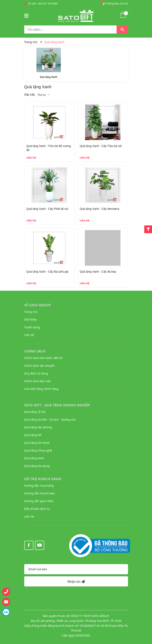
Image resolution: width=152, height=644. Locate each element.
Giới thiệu (31, 319)
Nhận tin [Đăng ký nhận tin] (76, 582)
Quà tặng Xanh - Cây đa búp (98, 272)
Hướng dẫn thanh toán (40, 493)
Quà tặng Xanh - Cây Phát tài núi (47, 209)
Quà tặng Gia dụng (37, 466)
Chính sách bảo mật (37, 381)
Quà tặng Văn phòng (38, 427)
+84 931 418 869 (48, 3)
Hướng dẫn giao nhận (39, 501)
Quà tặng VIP (33, 435)
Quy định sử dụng (36, 373)
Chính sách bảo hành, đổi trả (43, 358)
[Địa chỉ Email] (76, 569)
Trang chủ (31, 312)
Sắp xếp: (30, 95)
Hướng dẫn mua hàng (39, 486)
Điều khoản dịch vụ (37, 509)
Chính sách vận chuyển (40, 366)
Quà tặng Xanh (49, 77)
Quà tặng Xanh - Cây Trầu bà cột (101, 146)
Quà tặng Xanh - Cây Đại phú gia (48, 272)
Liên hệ (29, 335)
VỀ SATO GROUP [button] (38, 305)
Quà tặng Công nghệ (38, 450)
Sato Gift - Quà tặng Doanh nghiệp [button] (57, 405)
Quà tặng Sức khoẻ (37, 443)
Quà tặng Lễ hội (35, 412)
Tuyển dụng (32, 327)
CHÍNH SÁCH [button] (35, 351)
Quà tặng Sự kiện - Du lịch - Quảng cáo (50, 419)
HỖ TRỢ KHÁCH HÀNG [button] (43, 479)
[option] (49, 64)
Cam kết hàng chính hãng (41, 389)
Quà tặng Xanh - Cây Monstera (100, 209)
